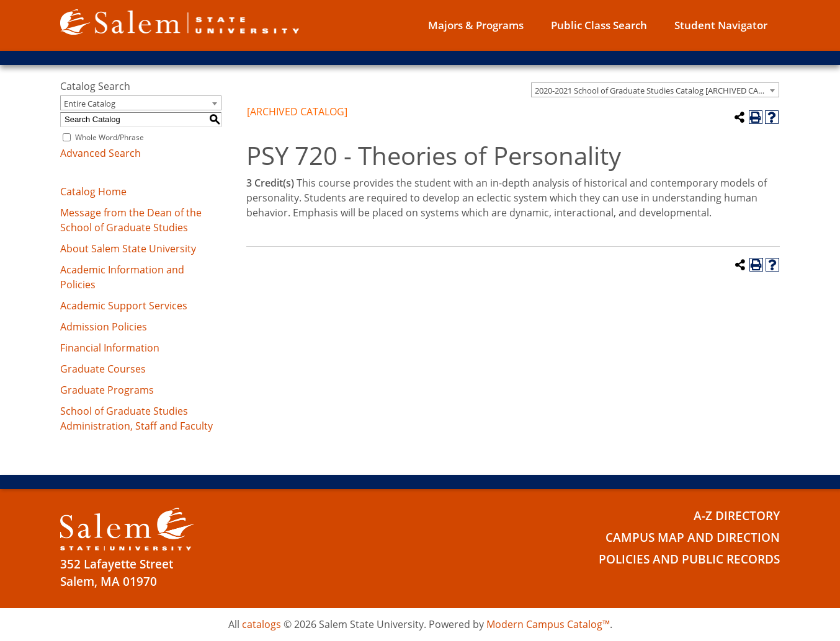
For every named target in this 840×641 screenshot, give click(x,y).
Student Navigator (721, 25)
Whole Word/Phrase (109, 137)
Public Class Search (599, 25)
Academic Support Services (124, 306)
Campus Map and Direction (693, 537)
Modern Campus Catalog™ (548, 624)
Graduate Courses (103, 369)
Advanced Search (101, 153)
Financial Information (110, 348)
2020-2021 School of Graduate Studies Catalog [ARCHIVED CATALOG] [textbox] (657, 91)
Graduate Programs (107, 390)
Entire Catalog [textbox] (90, 104)
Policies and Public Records (689, 559)
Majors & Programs (476, 25)
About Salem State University (128, 249)
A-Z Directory (737, 516)
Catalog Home (93, 192)
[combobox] (655, 90)
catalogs (261, 624)
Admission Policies (104, 327)
